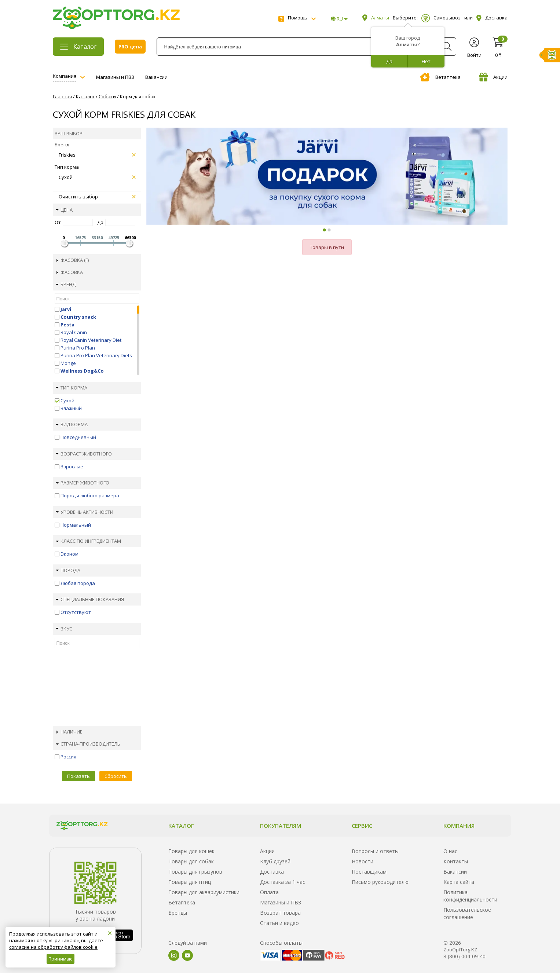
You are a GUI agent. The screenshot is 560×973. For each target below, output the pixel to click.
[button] (325, 230)
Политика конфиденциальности (470, 896)
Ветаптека (440, 77)
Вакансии (156, 77)
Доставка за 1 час (283, 882)
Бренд (66, 284)
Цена (64, 210)
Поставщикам (369, 872)
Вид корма (72, 424)
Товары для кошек (191, 851)
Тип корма (72, 388)
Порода (68, 570)
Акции (493, 77)
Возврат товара (280, 913)
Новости (363, 861)
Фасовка (70, 272)
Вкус (64, 629)
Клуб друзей (275, 861)
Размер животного (83, 483)
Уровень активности (85, 512)
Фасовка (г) (73, 260)
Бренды (178, 913)
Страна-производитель (88, 744)
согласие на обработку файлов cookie (53, 947)
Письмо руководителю (380, 882)
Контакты (456, 861)
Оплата (269, 892)
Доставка (272, 872)
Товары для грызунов (195, 872)
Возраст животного (84, 454)
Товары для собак (191, 861)
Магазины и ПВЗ (115, 77)
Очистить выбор (97, 197)
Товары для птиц (190, 882)
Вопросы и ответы (375, 851)
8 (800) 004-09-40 (464, 956)
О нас (450, 851)
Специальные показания (90, 599)
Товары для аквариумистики (204, 892)
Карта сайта (459, 882)
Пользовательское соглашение (467, 913)
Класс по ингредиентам (88, 541)
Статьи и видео (279, 923)
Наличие (69, 732)
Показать (78, 776)
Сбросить (116, 776)
